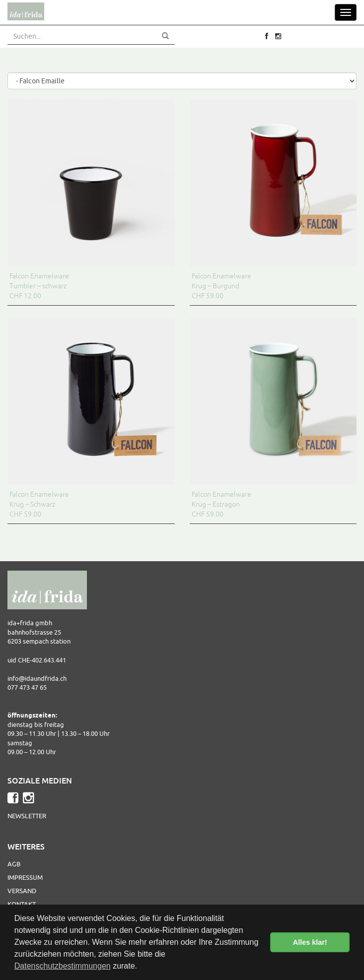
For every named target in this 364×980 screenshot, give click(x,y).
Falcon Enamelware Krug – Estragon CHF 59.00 (221, 504)
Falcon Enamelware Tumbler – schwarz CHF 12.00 (39, 286)
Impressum (25, 877)
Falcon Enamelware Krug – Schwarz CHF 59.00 (39, 504)
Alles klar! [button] (310, 942)
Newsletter (27, 816)
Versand (22, 891)
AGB (14, 864)
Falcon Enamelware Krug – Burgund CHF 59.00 (221, 286)
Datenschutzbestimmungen (63, 966)
